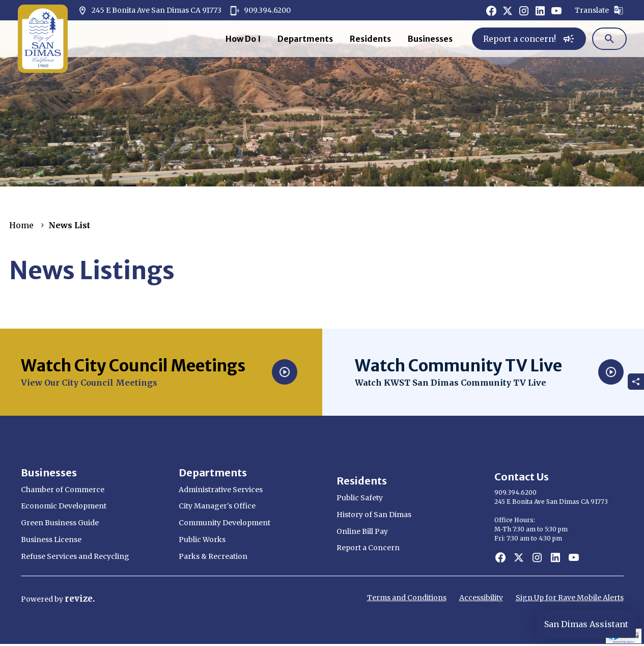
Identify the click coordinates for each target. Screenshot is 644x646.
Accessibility (481, 598)
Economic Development (64, 506)
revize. (80, 599)
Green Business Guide (60, 523)
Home (21, 225)
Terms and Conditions (407, 598)
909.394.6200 (260, 11)
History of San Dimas (374, 515)
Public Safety (360, 498)
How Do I (243, 39)
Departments (305, 39)
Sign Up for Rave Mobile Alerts (570, 598)
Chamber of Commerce (63, 490)
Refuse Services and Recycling (75, 556)
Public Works (202, 540)
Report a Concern (368, 548)
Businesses (430, 39)
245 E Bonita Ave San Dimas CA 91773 (149, 11)
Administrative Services (221, 490)
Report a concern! (529, 39)
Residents (370, 39)
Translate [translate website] (599, 10)
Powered (38, 599)
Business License (51, 540)
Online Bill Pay (362, 531)
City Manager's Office (217, 506)
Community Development (225, 523)
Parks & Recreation (213, 556)
